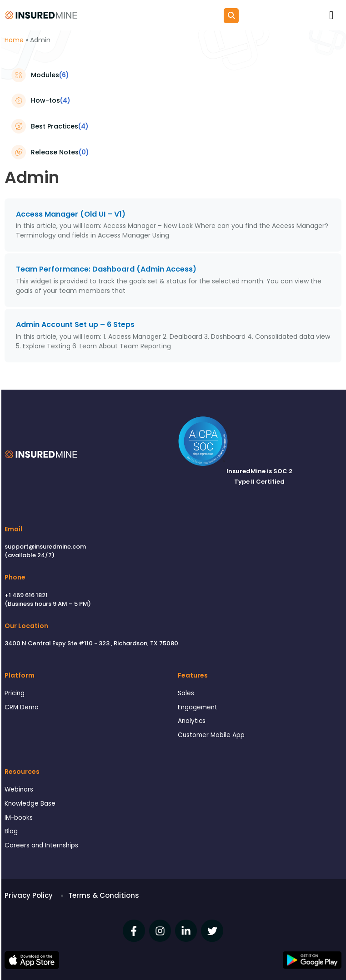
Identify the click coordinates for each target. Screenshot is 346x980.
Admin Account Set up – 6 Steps (75, 324)
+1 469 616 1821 (26, 595)
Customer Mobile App (211, 735)
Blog (11, 831)
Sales (186, 693)
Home (14, 40)
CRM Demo (22, 707)
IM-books (19, 818)
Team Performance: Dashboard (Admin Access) (106, 269)
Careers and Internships (41, 845)
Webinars (19, 789)
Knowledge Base (30, 804)
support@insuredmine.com (45, 547)
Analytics (192, 721)
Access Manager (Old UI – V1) (71, 214)
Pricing (15, 693)
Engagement (198, 707)
